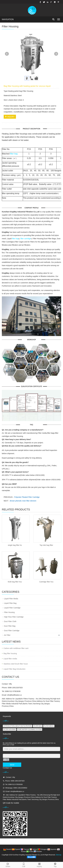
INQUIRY (10, 117)
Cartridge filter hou (46, 582)
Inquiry (39, 865)
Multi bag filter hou (15, 582)
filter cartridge (26, 239)
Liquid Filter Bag (10, 603)
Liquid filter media (10, 659)
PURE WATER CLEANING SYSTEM (30, 729)
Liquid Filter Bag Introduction (14, 669)
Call (24, 865)
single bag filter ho (15, 545)
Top (55, 865)
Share (8, 865)
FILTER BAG (38, 726)
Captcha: (6, 752)
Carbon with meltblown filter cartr (16, 648)
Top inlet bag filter (46, 545)
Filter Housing (9, 612)
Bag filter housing (10, 653)
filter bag (14, 154)
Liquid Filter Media (11, 599)
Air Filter (7, 635)
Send (12, 765)
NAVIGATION (8, 19)
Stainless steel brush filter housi (16, 664)
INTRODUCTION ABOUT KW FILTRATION (18, 726)
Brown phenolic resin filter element (23, 501)
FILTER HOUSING (10, 729)
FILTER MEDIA (49, 726)
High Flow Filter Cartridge (14, 617)
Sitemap (59, 855)
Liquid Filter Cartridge (12, 608)
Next (56, 54)
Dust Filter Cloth (10, 621)
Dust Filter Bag (10, 626)
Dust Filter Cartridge (12, 631)
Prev (7, 54)
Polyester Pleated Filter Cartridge (27, 497)
